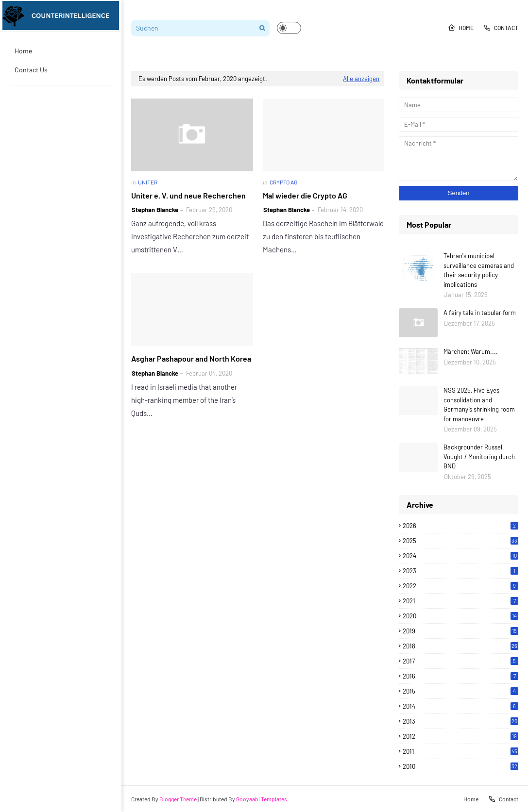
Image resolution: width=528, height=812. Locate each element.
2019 (460, 631)
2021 (460, 601)
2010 (460, 766)
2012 (460, 736)
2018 (460, 646)
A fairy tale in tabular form (480, 313)
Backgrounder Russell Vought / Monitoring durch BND (479, 456)
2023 (460, 571)
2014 (460, 706)
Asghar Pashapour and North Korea (191, 358)
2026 (460, 526)
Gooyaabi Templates (262, 799)
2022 (460, 586)
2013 (460, 721)
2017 (460, 661)
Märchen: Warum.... (471, 351)
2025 (460, 541)
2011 (460, 751)
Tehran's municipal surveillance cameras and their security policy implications (479, 270)
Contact (501, 28)
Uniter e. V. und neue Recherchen (188, 195)
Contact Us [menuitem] (31, 70)
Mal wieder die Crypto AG (305, 195)
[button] (289, 28)
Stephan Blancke (155, 210)
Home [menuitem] (23, 51)
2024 (460, 556)
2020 (460, 616)
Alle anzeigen (361, 79)
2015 (460, 691)
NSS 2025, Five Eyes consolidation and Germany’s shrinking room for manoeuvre (479, 405)
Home (461, 28)
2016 (460, 676)
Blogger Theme (178, 799)
